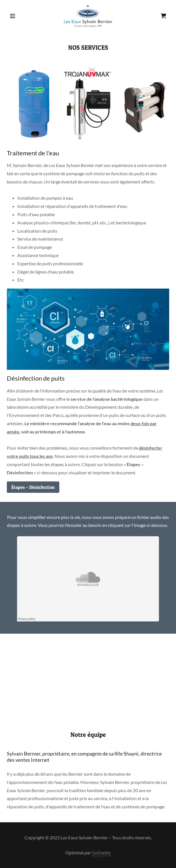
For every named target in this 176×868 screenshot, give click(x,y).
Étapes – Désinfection (33, 487)
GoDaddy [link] (101, 853)
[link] (88, 16)
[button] (19, 16)
